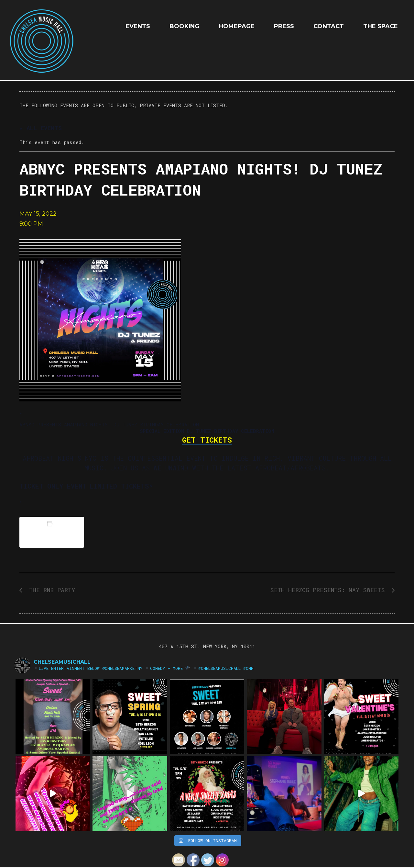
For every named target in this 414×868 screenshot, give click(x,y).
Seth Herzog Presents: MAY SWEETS (329, 590)
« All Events (41, 128)
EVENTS (138, 26)
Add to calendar (52, 532)
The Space (381, 26)
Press (284, 26)
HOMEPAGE (237, 26)
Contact (329, 26)
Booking (184, 26)
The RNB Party (50, 590)
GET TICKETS (207, 440)
